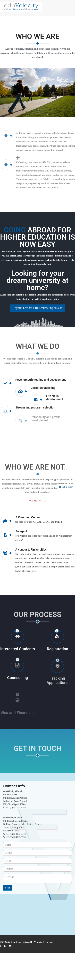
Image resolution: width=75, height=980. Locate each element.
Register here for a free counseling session (37, 311)
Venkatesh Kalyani (43, 942)
